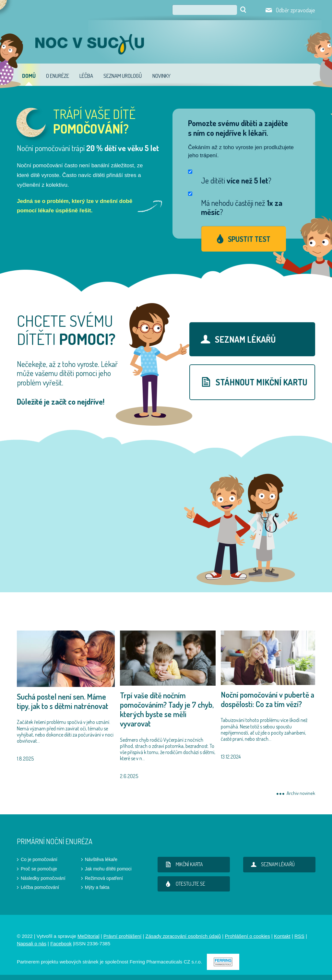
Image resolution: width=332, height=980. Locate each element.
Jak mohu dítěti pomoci (108, 869)
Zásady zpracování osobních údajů (183, 936)
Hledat (243, 10)
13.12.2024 (268, 695)
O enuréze (58, 76)
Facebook (61, 944)
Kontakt (282, 936)
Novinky (161, 76)
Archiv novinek (301, 793)
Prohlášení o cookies (247, 936)
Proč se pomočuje (39, 869)
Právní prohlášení (123, 936)
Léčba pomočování (40, 887)
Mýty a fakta (97, 887)
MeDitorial (89, 936)
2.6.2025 (168, 705)
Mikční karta (183, 864)
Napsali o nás (32, 944)
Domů (29, 76)
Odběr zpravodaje (296, 10)
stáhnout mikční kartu (252, 382)
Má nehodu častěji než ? (242, 208)
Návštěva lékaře (101, 859)
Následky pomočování (43, 878)
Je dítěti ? (236, 181)
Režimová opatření (104, 878)
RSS (299, 936)
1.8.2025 (66, 696)
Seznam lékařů (236, 339)
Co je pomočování (39, 859)
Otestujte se (184, 884)
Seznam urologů (123, 76)
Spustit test (249, 239)
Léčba (86, 76)
